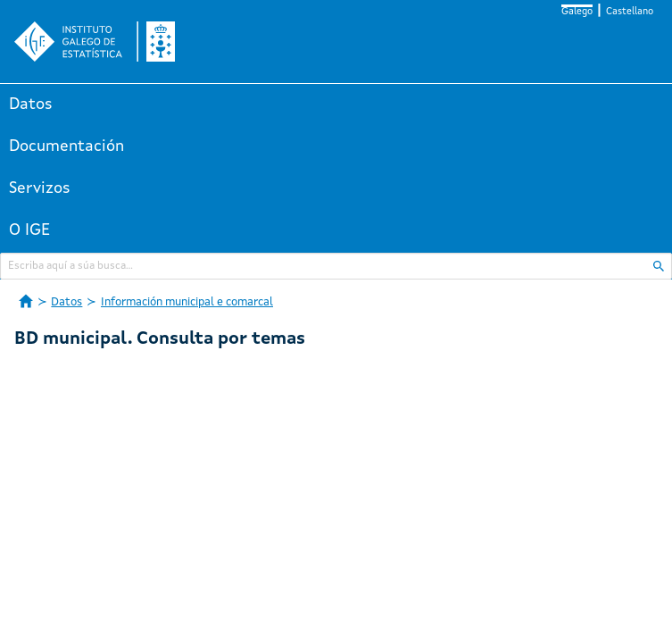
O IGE (29, 230)
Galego (577, 12)
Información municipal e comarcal (187, 302)
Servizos (40, 188)
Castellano (630, 12)
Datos (31, 104)
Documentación (66, 146)
